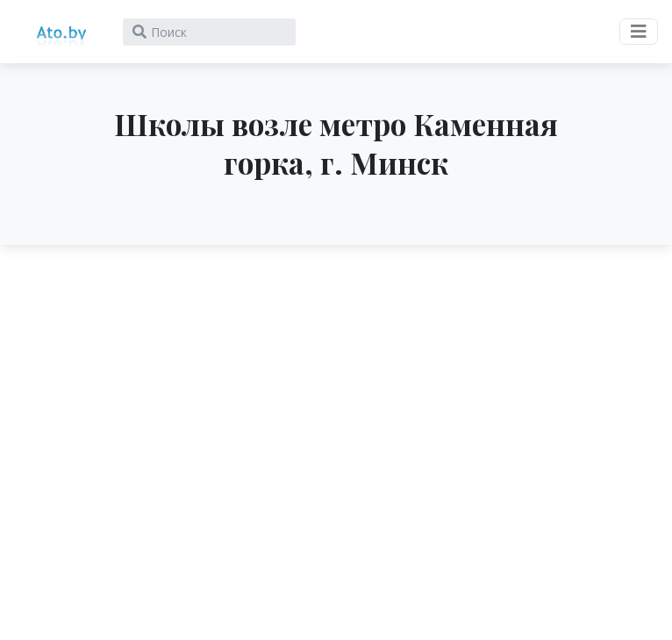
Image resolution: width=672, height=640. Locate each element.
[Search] (209, 32)
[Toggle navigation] (639, 32)
